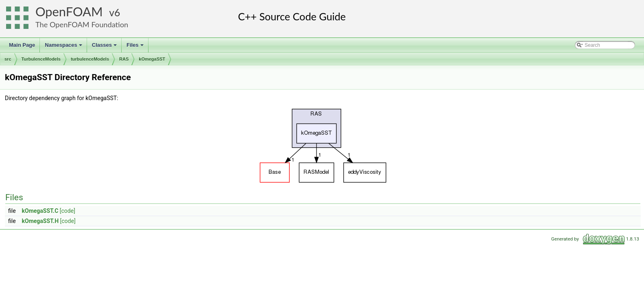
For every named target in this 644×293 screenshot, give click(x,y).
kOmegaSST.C (40, 211)
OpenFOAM (69, 12)
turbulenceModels (90, 59)
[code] (68, 211)
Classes (105, 47)
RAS (124, 59)
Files (136, 47)
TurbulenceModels (41, 59)
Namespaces (64, 47)
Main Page (22, 45)
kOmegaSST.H (40, 221)
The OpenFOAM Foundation (82, 24)
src (8, 59)
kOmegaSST (152, 59)
